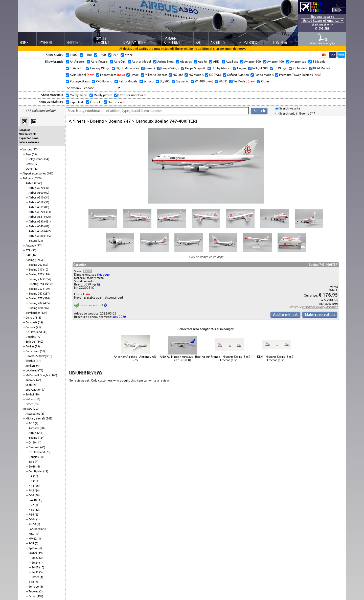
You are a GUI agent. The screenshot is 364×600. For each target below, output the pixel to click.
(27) (38, 361)
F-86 (32, 515)
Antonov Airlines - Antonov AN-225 (135, 358)
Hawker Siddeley (36, 356)
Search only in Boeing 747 (297, 113)
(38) (37, 495)
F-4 (31, 476)
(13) (36, 169)
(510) (49, 284)
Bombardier (33, 313)
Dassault (34, 447)
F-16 (32, 495)
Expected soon (29, 138)
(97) (35, 149)
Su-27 (35, 567)
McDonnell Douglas (38, 375)
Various (28, 149)
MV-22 (33, 539)
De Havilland (34, 332)
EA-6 (32, 462)
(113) (38, 318)
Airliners (28, 178)
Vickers (30, 399)
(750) (36, 409)
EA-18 (32, 466)
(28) (40, 433)
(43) (45, 332)
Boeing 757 (36, 289)
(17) (36, 164)
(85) (47, 207)
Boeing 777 (36, 298)
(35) (47, 202)
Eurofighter (36, 471)
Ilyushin (31, 361)
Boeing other (37, 308)
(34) (47, 197)
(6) (47, 308)
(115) (48, 236)
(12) (37, 510)
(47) (47, 188)
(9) (37, 423)
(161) (50, 173)
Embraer (31, 342)
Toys (29, 154)
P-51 (32, 543)
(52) (46, 265)
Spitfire (33, 548)
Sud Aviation (34, 390)
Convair (31, 327)
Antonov (31, 246)
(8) (36, 515)
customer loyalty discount (320, 307)
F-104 (32, 519)
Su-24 (35, 563)
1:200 (87, 271)
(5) (42, 414)
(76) (41, 370)
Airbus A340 (36, 226)
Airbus (30, 183)
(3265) (39, 260)
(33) (40, 500)
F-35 (32, 510)
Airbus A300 (36, 193)
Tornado (34, 587)
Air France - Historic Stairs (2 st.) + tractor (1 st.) (229, 358)
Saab (29, 385)
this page (103, 274)
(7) (44, 390)
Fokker (30, 346)
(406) (48, 217)
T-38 (32, 582)
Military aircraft (36, 418)
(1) (38, 519)
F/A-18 (33, 500)
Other (30, 169)
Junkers (31, 366)
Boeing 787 (36, 303)
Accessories (33, 414)
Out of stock (116, 102)
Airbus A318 (36, 202)
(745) (49, 418)
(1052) (47, 279)
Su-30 (35, 572)
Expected (76, 102)
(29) (37, 346)
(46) (39, 380)
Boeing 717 (36, 270)
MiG (31, 534)
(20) (42, 428)
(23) (35, 385)
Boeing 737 (36, 279)
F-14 (32, 486)
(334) (48, 212)
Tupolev (31, 380)
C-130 (32, 442)
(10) (46, 270)
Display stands (35, 159)
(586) (47, 298)
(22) (44, 529)
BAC (29, 255)
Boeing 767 (36, 294)
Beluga (33, 241)
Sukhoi (30, 394)
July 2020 (119, 317)
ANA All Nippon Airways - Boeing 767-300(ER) (182, 358)
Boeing (30, 260)
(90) (34, 250)
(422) (48, 231)
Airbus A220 (36, 188)
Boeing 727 (36, 274)
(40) (43, 447)
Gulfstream (33, 351)
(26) (37, 486)
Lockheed (32, 370)
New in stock (27, 134)
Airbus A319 (36, 207)
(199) (47, 289)
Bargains (24, 130)
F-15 (32, 491)
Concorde (32, 322)
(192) (40, 596)
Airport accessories (35, 173)
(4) (38, 366)
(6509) (38, 178)
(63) (36, 404)
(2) (38, 524)
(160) (54, 375)
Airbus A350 (36, 231)
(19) (40, 322)
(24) (37, 491)
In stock (95, 102)
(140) (40, 342)
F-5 (31, 481)
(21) (40, 241)
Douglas (31, 337)
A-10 (32, 423)
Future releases (29, 142)
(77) (39, 246)
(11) (39, 442)
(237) (47, 294)
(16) (34, 255)
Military (28, 409)
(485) (47, 303)
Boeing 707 (36, 265)
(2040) (38, 183)
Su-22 (35, 558)
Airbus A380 (36, 236)
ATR (28, 250)
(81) (47, 226)
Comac (30, 318)
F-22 (32, 505)
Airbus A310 (36, 197)
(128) (47, 274)
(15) (34, 154)
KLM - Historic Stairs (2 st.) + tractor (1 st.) (276, 358)
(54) (47, 159)
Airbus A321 (36, 217)
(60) (47, 193)
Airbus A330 (36, 221)
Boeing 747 (37, 284)
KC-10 (33, 524)
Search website (289, 109)
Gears (29, 164)
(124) (44, 313)
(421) (48, 221)
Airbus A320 (36, 212)
